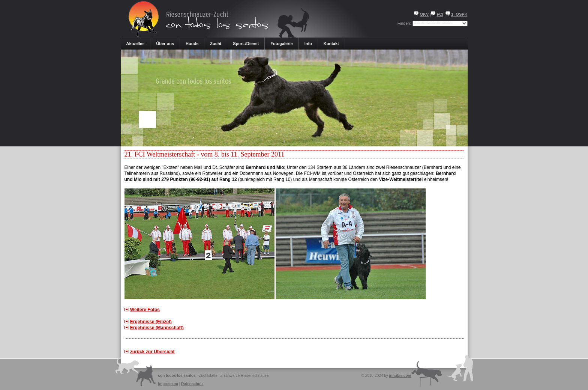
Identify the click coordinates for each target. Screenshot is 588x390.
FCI (440, 14)
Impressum (168, 384)
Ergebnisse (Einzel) (151, 322)
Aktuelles (136, 44)
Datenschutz (192, 384)
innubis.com (400, 376)
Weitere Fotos (145, 310)
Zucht (216, 44)
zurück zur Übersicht (152, 352)
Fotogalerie (281, 44)
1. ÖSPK (459, 14)
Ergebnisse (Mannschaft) (157, 328)
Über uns (165, 44)
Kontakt (331, 44)
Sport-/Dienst (246, 44)
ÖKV (424, 14)
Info (308, 44)
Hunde (192, 44)
